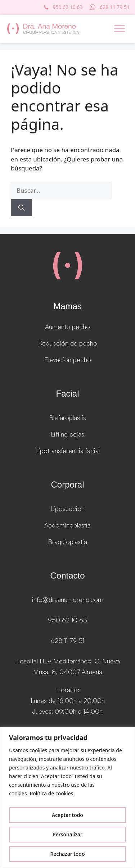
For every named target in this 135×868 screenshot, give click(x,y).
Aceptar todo (67, 815)
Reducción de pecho (68, 343)
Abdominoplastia (67, 525)
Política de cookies (52, 793)
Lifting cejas (67, 434)
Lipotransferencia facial (67, 451)
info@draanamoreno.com (68, 599)
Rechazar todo (68, 854)
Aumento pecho (67, 326)
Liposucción (67, 508)
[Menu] (120, 29)
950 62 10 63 (67, 620)
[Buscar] (21, 208)
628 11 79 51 (67, 640)
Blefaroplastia (68, 417)
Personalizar (67, 834)
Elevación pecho (68, 360)
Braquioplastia (67, 542)
